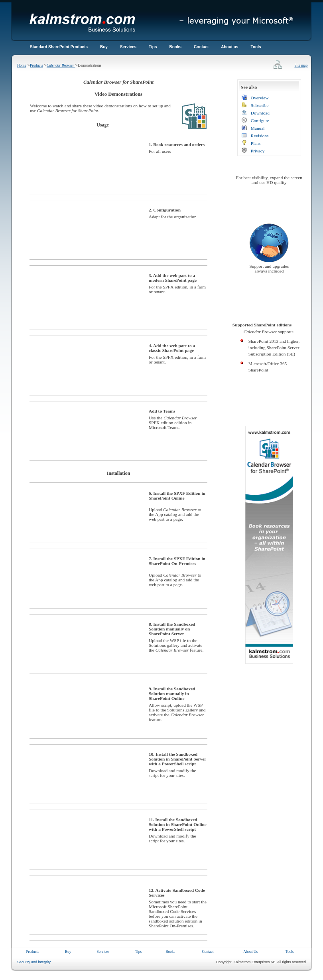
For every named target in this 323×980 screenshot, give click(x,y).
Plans (256, 143)
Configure (260, 121)
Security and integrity (34, 962)
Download (260, 113)
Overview (260, 98)
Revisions (260, 136)
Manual (258, 128)
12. (152, 890)
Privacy (258, 151)
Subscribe (260, 105)
